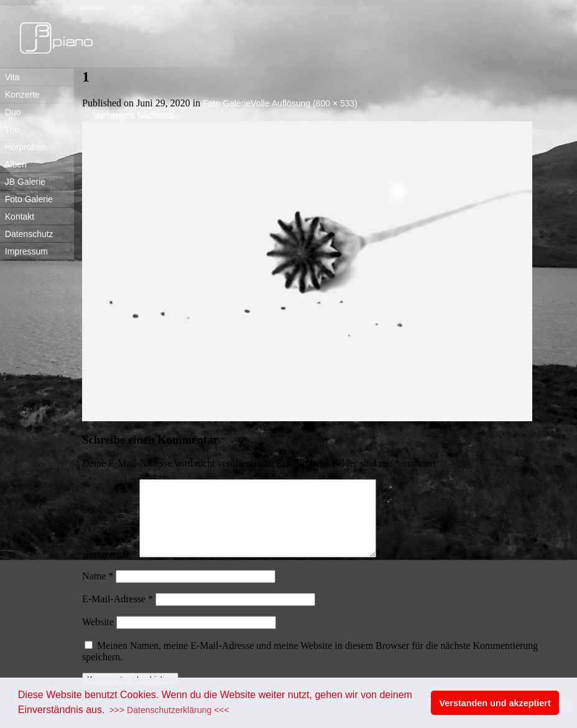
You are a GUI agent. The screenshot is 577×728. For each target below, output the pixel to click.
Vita (10, 77)
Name (98, 591)
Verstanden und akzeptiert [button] (495, 703)
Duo (10, 112)
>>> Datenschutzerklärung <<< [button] (169, 710)
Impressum (24, 251)
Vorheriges (108, 115)
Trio (10, 129)
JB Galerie (23, 182)
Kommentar (109, 569)
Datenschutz (27, 234)
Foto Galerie (26, 199)
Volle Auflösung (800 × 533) (304, 103)
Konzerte (20, 95)
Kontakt (17, 217)
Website (98, 637)
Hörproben (23, 147)
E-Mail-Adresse (118, 614)
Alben (13, 164)
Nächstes (161, 115)
